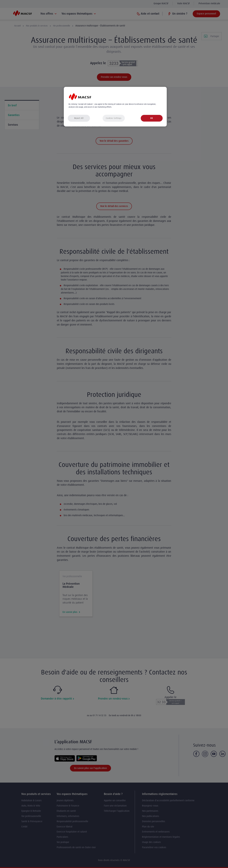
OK (152, 118)
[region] (115, 107)
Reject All (79, 118)
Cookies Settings (114, 118)
